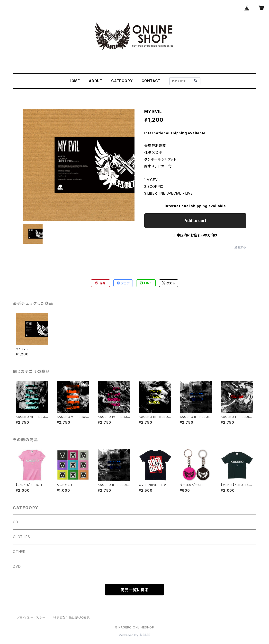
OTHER (19, 552)
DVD (17, 566)
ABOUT (96, 81)
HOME (74, 81)
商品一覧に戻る (134, 590)
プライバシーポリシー (31, 618)
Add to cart (195, 221)
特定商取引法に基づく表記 (72, 618)
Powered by (134, 635)
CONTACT (151, 81)
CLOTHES (22, 537)
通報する (240, 247)
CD (16, 522)
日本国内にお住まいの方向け (195, 235)
